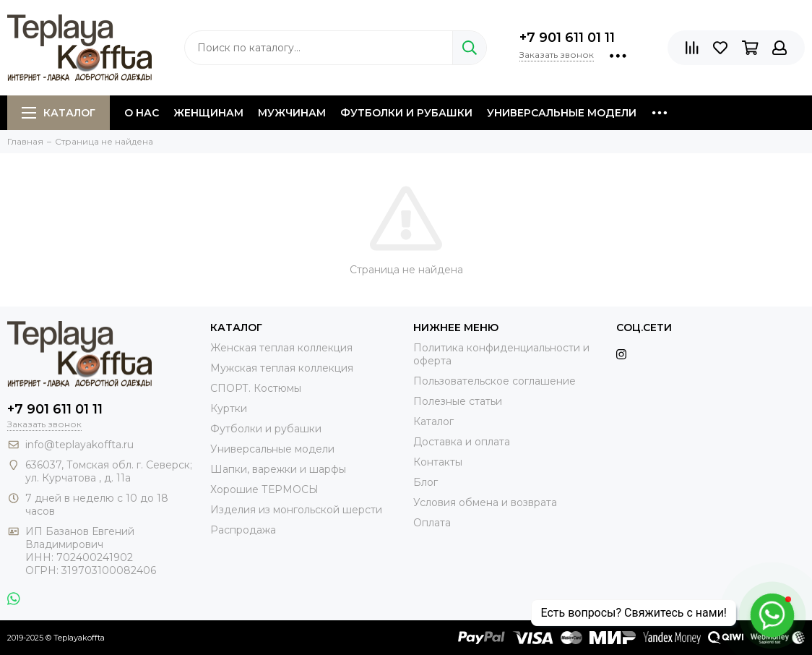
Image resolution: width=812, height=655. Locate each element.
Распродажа (243, 530)
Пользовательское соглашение (494, 381)
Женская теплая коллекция (281, 348)
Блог (426, 482)
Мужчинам (292, 113)
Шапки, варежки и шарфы (278, 469)
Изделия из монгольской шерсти (296, 510)
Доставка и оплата (462, 442)
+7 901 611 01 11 (567, 38)
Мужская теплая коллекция (282, 368)
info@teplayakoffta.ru (79, 445)
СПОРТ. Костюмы (256, 388)
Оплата (432, 523)
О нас (142, 113)
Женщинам (208, 113)
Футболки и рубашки (406, 113)
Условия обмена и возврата (485, 502)
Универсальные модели (562, 113)
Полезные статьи (458, 401)
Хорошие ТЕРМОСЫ (264, 489)
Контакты (438, 462)
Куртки (229, 408)
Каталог (59, 113)
